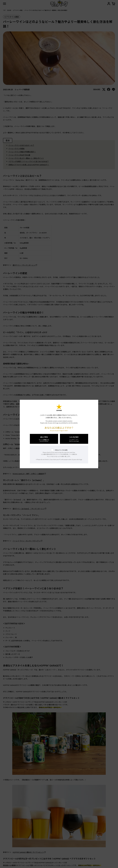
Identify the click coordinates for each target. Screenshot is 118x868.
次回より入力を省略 (61, 450)
